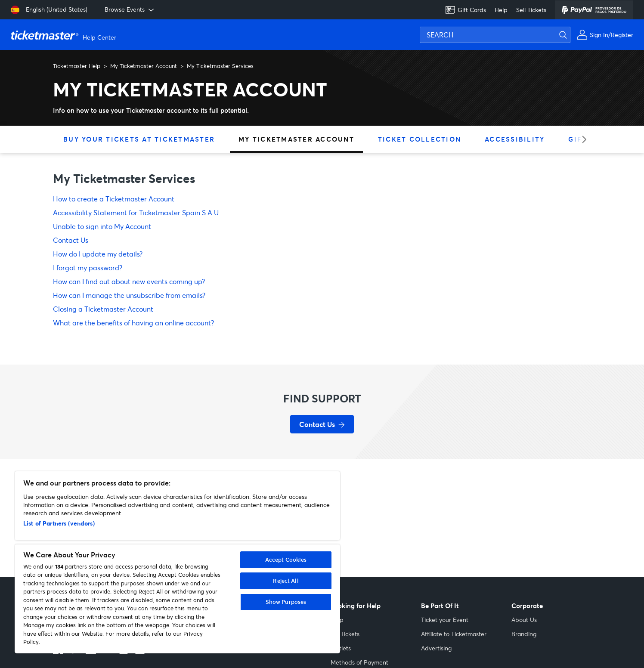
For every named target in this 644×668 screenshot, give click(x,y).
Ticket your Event (445, 620)
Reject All (286, 581)
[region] (177, 562)
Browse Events (130, 9)
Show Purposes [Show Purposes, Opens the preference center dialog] (286, 602)
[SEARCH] (495, 35)
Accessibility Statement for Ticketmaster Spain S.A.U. (136, 212)
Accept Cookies (286, 560)
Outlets (341, 648)
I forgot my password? (88, 268)
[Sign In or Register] (605, 35)
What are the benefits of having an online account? (133, 323)
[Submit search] (568, 35)
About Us (524, 620)
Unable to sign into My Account (102, 226)
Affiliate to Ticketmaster (454, 634)
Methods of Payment (359, 662)
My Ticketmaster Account (144, 66)
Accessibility (515, 139)
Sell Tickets (531, 10)
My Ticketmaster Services (220, 66)
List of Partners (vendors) (59, 523)
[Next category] (581, 139)
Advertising (436, 648)
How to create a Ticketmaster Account (114, 199)
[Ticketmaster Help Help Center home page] (65, 35)
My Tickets (345, 634)
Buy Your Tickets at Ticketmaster (139, 139)
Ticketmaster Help (77, 66)
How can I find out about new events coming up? (129, 281)
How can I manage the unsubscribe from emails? (129, 295)
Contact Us (71, 240)
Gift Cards (466, 10)
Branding (524, 634)
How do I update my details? (98, 254)
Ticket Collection (420, 139)
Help (501, 10)
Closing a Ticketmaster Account (103, 309)
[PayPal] (594, 10)
